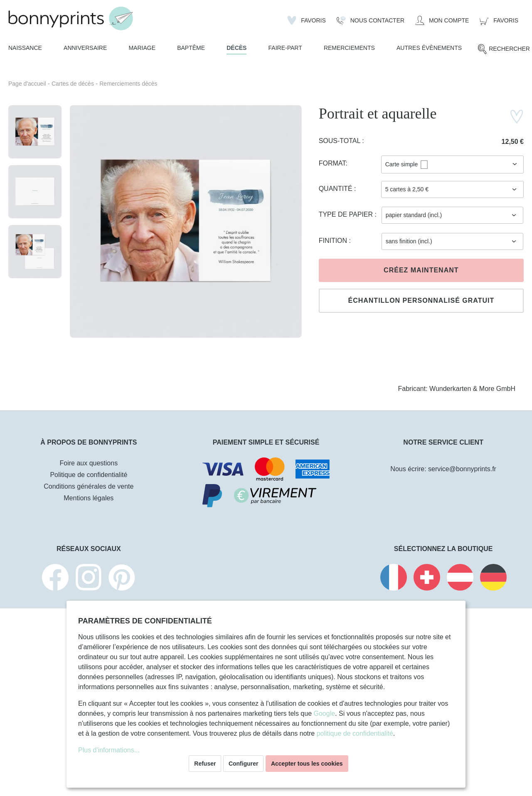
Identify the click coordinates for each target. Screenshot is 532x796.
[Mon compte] (442, 20)
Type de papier (347, 214)
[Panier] (499, 20)
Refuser (205, 764)
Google (324, 713)
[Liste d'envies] (307, 20)
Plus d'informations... (109, 750)
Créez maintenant (421, 270)
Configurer (244, 764)
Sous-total (341, 141)
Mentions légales (89, 498)
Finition (334, 241)
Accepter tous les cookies (307, 764)
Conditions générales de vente (89, 486)
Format (332, 163)
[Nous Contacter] (371, 20)
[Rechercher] (504, 49)
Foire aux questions (89, 463)
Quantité (336, 189)
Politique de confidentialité (89, 475)
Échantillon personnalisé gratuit (421, 300)
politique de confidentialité (355, 733)
